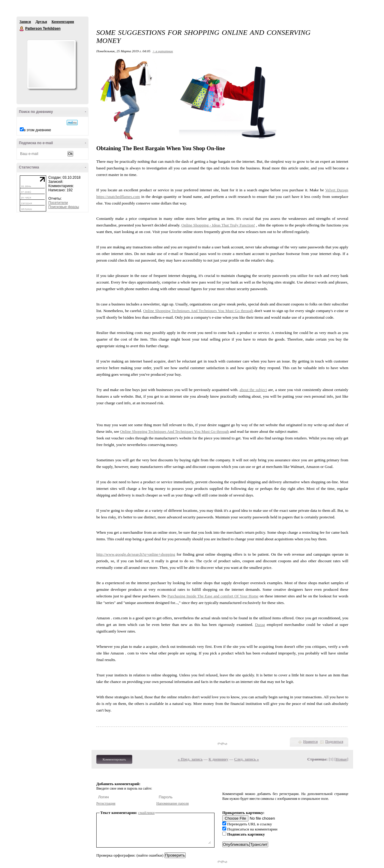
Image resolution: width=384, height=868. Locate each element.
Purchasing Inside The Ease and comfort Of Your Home (213, 596)
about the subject (253, 390)
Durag (260, 625)
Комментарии (63, 22)
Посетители (58, 203)
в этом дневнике (37, 130)
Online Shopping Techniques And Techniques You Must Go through (198, 311)
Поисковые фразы (64, 207)
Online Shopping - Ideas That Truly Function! (218, 225)
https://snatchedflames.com (118, 197)
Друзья (41, 22)
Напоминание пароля (172, 803)
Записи (25, 22)
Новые (341, 759)
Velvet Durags (337, 190)
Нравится (310, 742)
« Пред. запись (190, 759)
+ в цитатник (163, 51)
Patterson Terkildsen (22, 29)
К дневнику (218, 759)
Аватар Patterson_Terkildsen (51, 64)
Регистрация (106, 803)
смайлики (147, 813)
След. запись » (247, 759)
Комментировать (114, 759)
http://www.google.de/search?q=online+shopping (136, 554)
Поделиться (334, 742)
